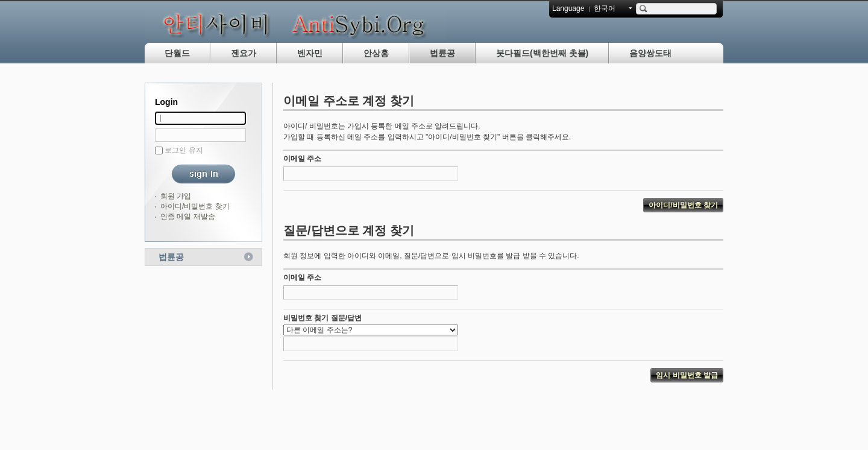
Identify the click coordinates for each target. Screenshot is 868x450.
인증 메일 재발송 (188, 217)
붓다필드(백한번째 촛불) (542, 53)
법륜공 (442, 53)
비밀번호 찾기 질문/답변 (322, 318)
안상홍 (376, 53)
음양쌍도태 (650, 53)
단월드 (177, 53)
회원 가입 (176, 196)
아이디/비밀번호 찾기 (195, 206)
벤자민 (310, 53)
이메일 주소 (302, 159)
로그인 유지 (184, 150)
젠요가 (244, 53)
